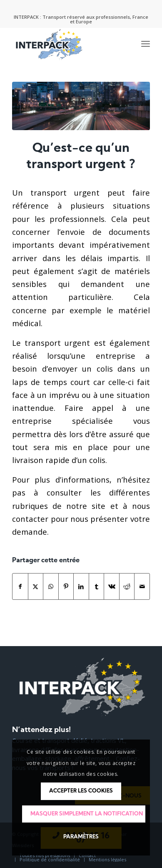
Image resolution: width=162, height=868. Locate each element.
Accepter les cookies (81, 791)
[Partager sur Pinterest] (66, 586)
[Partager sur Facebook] (20, 586)
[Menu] (146, 44)
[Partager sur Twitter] (36, 586)
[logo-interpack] (67, 44)
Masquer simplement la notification (87, 814)
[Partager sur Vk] (112, 586)
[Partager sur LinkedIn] (81, 586)
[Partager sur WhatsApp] (51, 586)
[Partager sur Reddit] (127, 586)
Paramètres (81, 837)
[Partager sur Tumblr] (97, 586)
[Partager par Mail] (142, 586)
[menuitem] (146, 44)
